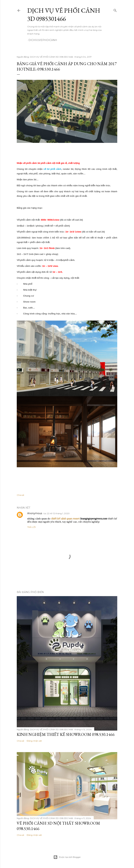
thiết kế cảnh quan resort (65, 519)
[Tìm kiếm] (115, 10)
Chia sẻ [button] (20, 495)
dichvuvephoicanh (43, 40)
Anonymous (35, 513)
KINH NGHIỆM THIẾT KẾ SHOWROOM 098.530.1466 (66, 734)
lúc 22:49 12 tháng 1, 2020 (57, 513)
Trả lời (31, 527)
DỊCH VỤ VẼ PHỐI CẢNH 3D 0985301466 (64, 15)
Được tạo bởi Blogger (67, 857)
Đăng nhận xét (34, 741)
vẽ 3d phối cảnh (52, 169)
